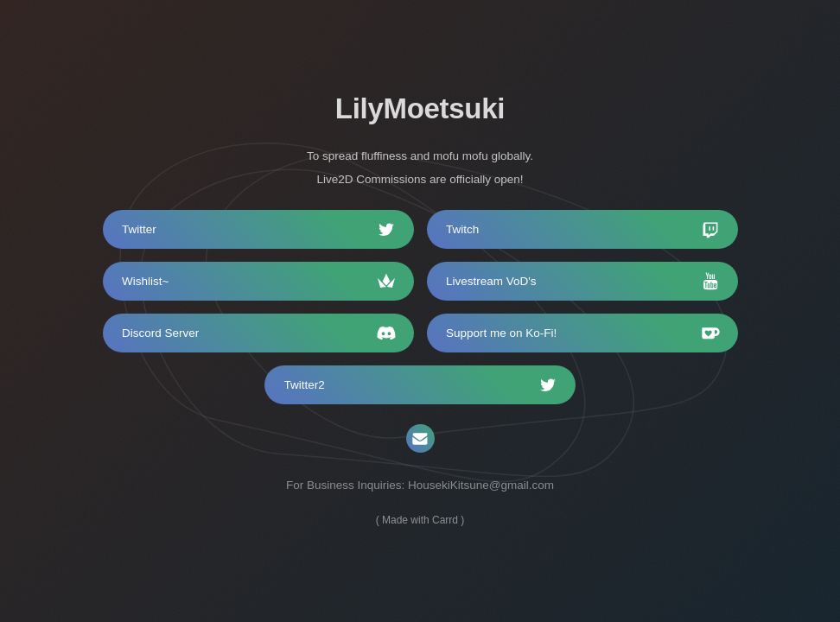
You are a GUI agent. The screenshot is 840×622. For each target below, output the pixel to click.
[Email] (420, 438)
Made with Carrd (420, 519)
